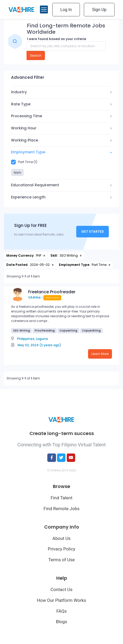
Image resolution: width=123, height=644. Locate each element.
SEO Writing (22, 331)
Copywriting (68, 331)
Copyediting (91, 331)
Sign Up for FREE (30, 226)
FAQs (61, 611)
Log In (66, 10)
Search (36, 55)
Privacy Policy (62, 549)
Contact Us (61, 589)
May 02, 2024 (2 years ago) (39, 345)
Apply (17, 172)
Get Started (93, 231)
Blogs (62, 622)
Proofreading (45, 331)
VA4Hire (34, 297)
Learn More (100, 354)
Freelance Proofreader (52, 292)
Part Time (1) (24, 162)
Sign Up (99, 10)
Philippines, (26, 339)
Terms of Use (62, 560)
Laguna (42, 339)
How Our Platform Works (61, 600)
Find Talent (62, 498)
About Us (61, 538)
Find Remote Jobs (61, 509)
